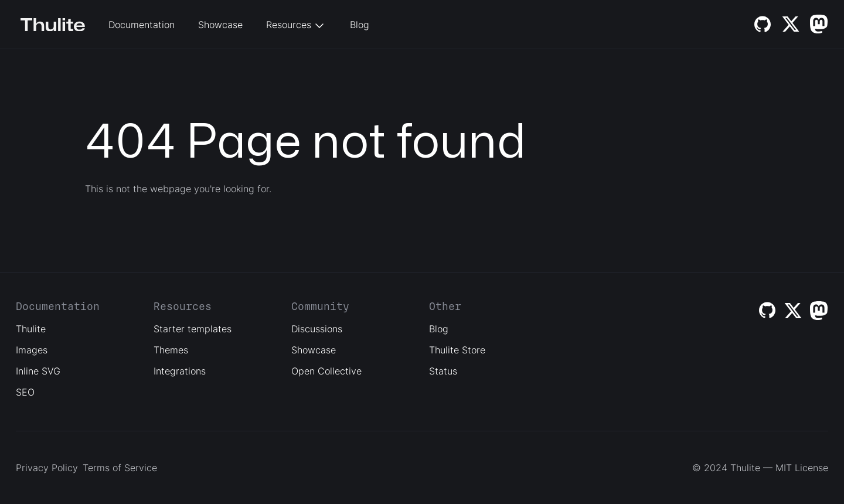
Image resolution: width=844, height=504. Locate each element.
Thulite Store (457, 350)
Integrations (180, 371)
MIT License (802, 468)
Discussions (317, 329)
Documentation (142, 25)
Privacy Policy (47, 468)
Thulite (31, 329)
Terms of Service (120, 468)
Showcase (220, 25)
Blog (360, 25)
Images (32, 350)
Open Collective (326, 371)
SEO (25, 392)
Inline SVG (38, 371)
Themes (171, 350)
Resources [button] (296, 26)
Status (443, 371)
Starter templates (193, 329)
